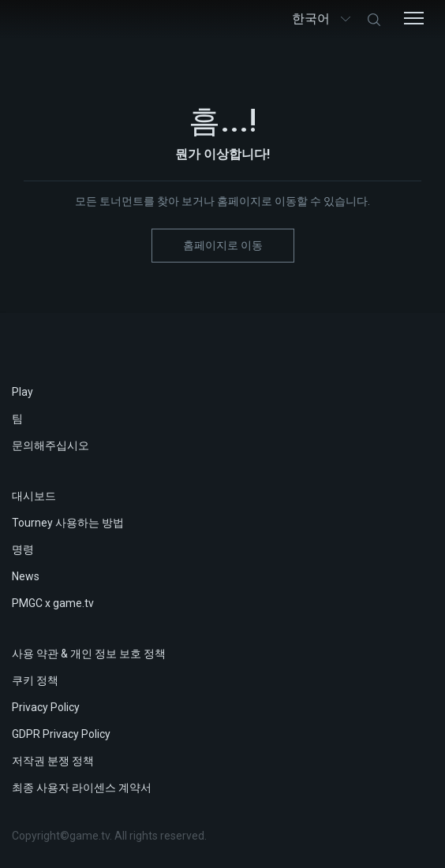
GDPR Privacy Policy (61, 734)
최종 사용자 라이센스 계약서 (82, 788)
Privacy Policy (46, 707)
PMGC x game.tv (53, 603)
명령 (23, 549)
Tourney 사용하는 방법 (68, 523)
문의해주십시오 (50, 445)
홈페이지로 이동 (223, 245)
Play (22, 392)
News (26, 576)
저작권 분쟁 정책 (53, 761)
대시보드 (34, 496)
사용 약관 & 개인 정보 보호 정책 (89, 654)
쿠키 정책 (35, 680)
